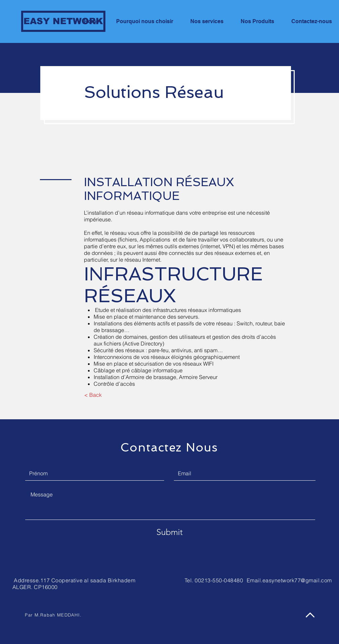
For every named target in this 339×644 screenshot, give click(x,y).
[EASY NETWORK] (63, 21)
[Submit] (169, 532)
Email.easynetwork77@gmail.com (289, 580)
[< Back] (93, 395)
